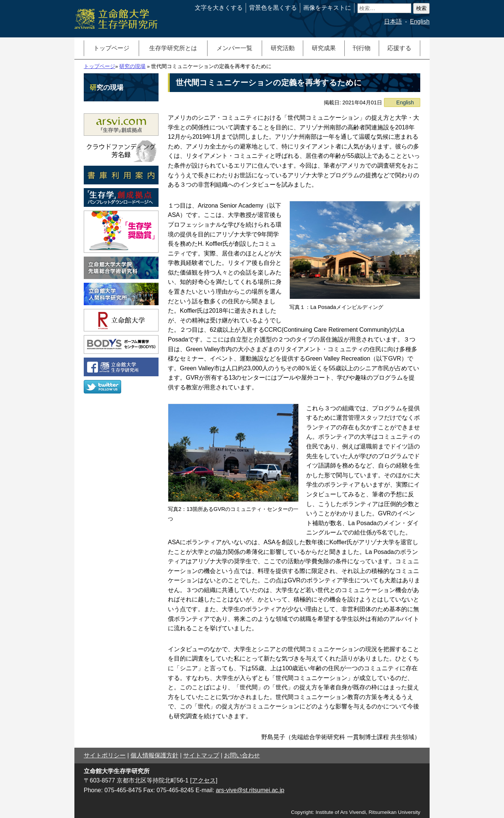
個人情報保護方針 (154, 755)
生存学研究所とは (173, 48)
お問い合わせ (242, 755)
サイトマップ (201, 755)
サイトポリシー (105, 755)
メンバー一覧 (234, 48)
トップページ (111, 48)
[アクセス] (204, 780)
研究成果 (324, 48)
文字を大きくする (219, 8)
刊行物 (362, 48)
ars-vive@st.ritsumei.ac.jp (250, 790)
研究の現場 (132, 66)
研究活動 (283, 48)
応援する (399, 48)
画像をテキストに (327, 8)
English (420, 22)
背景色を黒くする (273, 8)
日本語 (393, 22)
